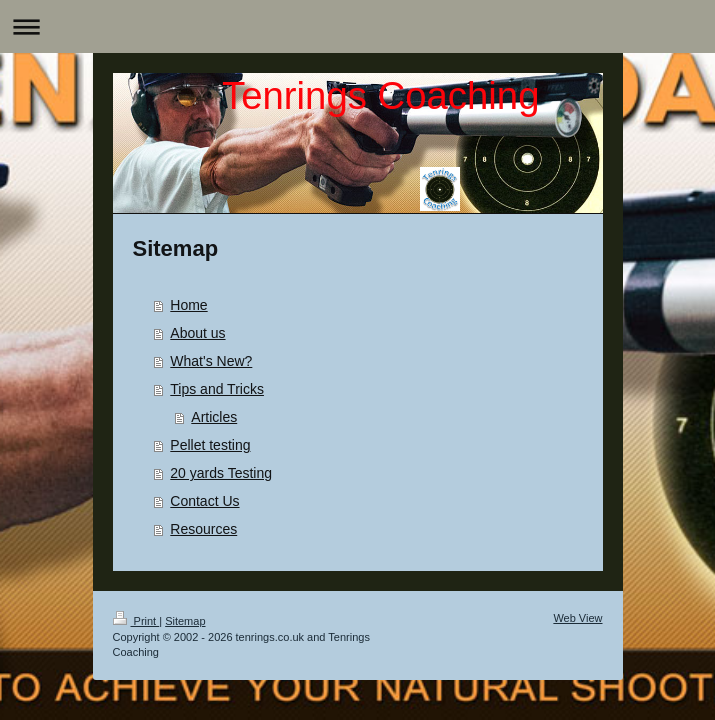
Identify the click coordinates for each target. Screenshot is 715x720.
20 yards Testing (221, 473)
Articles (214, 417)
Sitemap (185, 621)
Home (188, 305)
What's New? (211, 361)
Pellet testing (210, 445)
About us (197, 333)
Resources (203, 529)
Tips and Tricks (217, 389)
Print (136, 621)
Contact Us (204, 501)
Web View (577, 618)
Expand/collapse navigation (357, 26)
